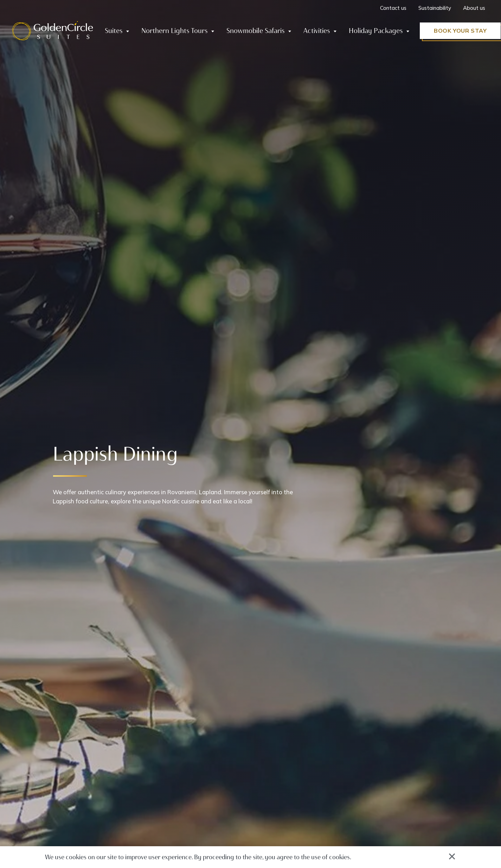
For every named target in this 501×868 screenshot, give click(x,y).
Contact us (393, 8)
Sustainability (435, 8)
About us (474, 8)
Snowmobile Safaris (256, 31)
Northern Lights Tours (175, 31)
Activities (317, 31)
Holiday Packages (376, 31)
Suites (114, 31)
